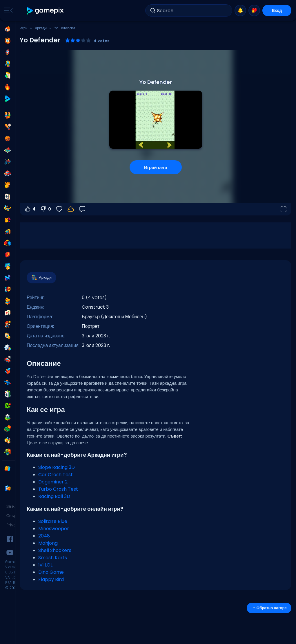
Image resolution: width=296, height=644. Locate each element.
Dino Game (51, 572)
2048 (44, 536)
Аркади (41, 28)
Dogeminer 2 (53, 482)
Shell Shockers (55, 550)
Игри (23, 28)
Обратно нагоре (269, 608)
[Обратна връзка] (82, 209)
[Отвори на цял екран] (283, 209)
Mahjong (48, 543)
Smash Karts (53, 558)
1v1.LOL (45, 565)
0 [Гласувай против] (46, 209)
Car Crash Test (56, 475)
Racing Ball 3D (54, 496)
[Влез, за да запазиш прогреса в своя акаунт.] (71, 209)
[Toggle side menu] (7, 10)
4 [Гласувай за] (30, 209)
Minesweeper (54, 529)
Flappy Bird (51, 579)
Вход (277, 10)
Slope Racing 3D (57, 467)
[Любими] (59, 209)
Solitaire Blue (53, 521)
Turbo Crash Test (58, 489)
